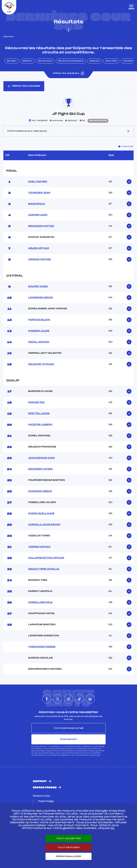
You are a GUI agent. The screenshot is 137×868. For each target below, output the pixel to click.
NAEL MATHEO (38, 182)
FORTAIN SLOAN (39, 320)
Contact (40, 781)
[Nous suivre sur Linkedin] (90, 699)
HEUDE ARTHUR (39, 248)
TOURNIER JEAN (39, 193)
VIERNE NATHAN (39, 547)
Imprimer (126, 146)
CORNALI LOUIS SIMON (44, 525)
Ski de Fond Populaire (71, 61)
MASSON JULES (39, 331)
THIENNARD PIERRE (42, 647)
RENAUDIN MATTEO (41, 226)
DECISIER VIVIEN (40, 469)
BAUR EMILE (37, 204)
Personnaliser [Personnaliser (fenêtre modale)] (68, 856)
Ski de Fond (45, 61)
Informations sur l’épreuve (68, 131)
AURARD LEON (38, 215)
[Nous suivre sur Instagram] (68, 699)
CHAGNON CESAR (40, 491)
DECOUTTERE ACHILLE (44, 569)
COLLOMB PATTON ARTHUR (46, 558)
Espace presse (45, 788)
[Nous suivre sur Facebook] (47, 699)
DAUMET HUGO (38, 287)
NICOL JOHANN (39, 342)
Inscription (68, 739)
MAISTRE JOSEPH (40, 425)
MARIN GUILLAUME (41, 514)
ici (99, 755)
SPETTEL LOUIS (39, 414)
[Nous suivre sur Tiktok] (79, 699)
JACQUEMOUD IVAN (41, 458)
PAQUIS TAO (36, 402)
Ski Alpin (12, 61)
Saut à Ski (111, 61)
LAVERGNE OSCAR (40, 298)
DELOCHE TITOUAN (41, 364)
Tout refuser (68, 847)
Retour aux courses (24, 86)
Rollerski (94, 61)
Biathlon (27, 61)
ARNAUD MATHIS (39, 259)
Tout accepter (68, 838)
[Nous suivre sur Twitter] (58, 699)
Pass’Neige (46, 801)
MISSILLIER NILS (40, 602)
